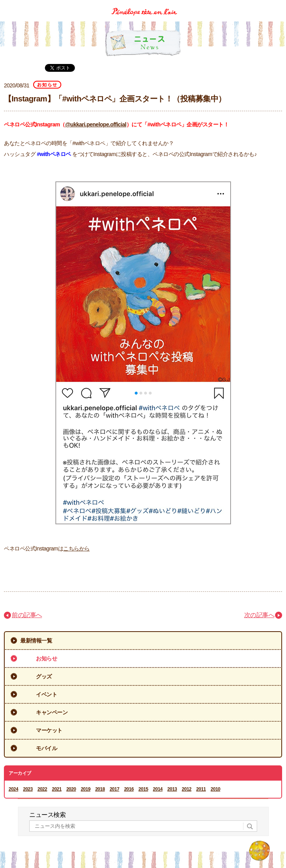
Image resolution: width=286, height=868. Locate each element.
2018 (100, 789)
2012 (187, 789)
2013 (172, 789)
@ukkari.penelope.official (96, 124)
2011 (201, 789)
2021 (57, 789)
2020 (71, 789)
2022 (42, 789)
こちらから (76, 548)
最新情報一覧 (36, 641)
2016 (129, 789)
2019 (86, 789)
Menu (277, 5)
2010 (216, 789)
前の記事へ (27, 615)
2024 (13, 789)
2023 (28, 789)
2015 (143, 789)
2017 (115, 789)
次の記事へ (259, 615)
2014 (158, 789)
